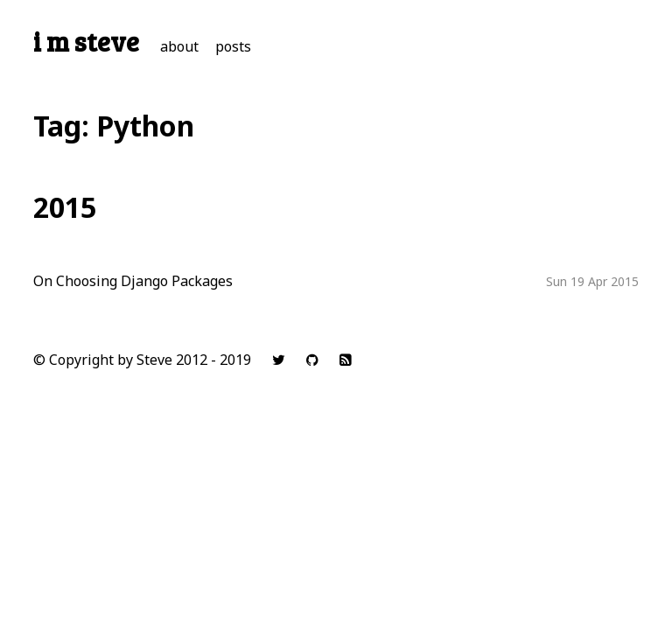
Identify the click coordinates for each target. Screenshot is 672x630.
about (179, 46)
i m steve (86, 41)
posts (233, 46)
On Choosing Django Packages (133, 281)
